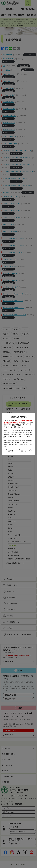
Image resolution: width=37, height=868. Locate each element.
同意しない (24, 451)
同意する (10, 451)
